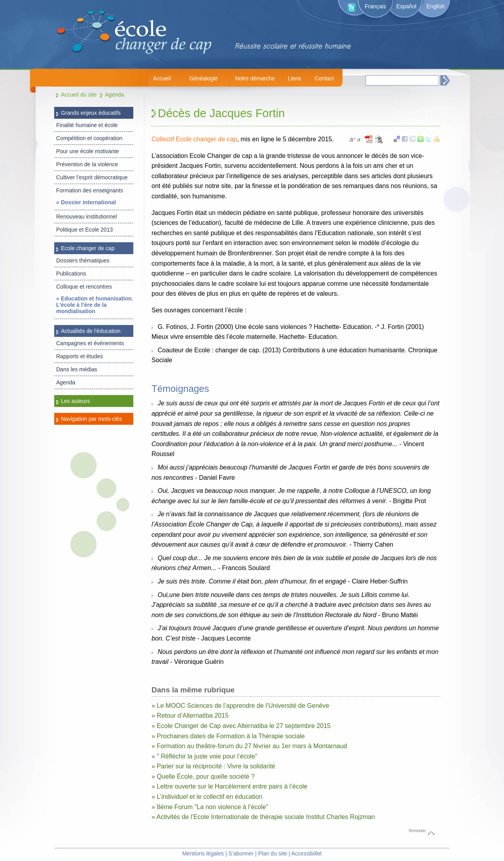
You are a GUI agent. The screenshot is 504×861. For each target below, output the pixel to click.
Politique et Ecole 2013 (84, 230)
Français (375, 6)
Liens (295, 78)
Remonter (417, 831)
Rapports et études (80, 356)
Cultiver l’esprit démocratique (92, 177)
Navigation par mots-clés (91, 419)
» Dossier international (86, 202)
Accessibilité (306, 853)
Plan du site (272, 853)
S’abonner (241, 853)
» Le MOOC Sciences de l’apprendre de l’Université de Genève (240, 706)
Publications (71, 274)
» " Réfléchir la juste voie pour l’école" (205, 756)
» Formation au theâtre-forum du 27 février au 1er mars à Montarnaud (249, 746)
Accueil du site (79, 95)
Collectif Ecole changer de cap (194, 139)
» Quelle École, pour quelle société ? (203, 776)
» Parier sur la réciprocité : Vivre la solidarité (213, 766)
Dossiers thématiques (83, 260)
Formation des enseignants (90, 190)
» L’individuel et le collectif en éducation (207, 797)
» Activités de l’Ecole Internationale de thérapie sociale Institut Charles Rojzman (263, 817)
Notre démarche (255, 78)
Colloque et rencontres (84, 287)
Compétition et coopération (89, 138)
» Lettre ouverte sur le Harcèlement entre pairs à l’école (229, 786)
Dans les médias (77, 369)
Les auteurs (75, 401)
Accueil (162, 78)
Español (406, 6)
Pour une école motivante (88, 151)
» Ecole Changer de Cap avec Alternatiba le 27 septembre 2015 (241, 726)
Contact (324, 78)
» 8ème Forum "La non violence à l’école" (210, 807)
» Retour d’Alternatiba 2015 (190, 716)
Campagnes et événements (90, 343)
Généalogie (204, 78)
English (436, 6)
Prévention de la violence (87, 164)
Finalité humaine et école (87, 125)
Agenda (114, 95)
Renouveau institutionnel (86, 217)
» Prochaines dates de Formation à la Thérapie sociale (228, 736)
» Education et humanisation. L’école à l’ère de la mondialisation (95, 305)
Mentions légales (203, 853)
